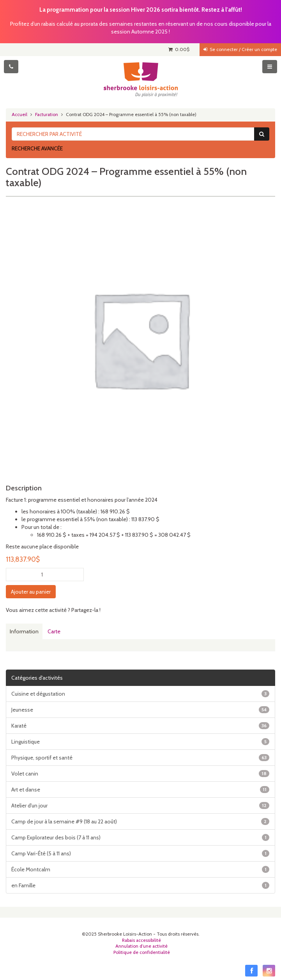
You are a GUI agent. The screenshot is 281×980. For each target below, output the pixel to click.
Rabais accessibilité (141, 940)
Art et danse (140, 790)
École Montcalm (140, 869)
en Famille (140, 885)
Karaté (140, 726)
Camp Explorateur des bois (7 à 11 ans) (140, 837)
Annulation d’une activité (141, 946)
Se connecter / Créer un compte (240, 49)
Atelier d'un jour (140, 806)
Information (24, 631)
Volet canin (140, 774)
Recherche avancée (37, 148)
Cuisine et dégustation (140, 694)
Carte (54, 631)
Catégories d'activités (37, 678)
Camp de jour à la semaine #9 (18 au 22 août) (140, 821)
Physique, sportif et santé (140, 758)
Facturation (47, 115)
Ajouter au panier (31, 592)
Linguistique (140, 742)
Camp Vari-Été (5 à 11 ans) (140, 853)
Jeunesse (140, 710)
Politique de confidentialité (142, 952)
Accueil (19, 115)
